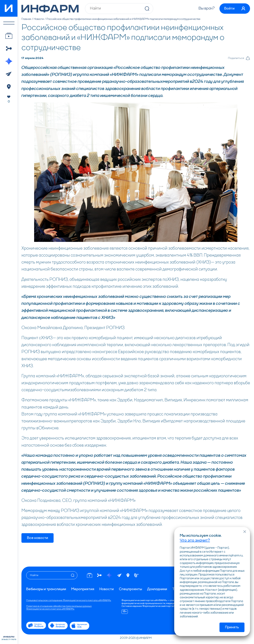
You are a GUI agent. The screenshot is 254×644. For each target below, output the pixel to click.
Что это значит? (195, 541)
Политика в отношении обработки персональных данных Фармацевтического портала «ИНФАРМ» (59, 608)
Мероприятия (83, 589)
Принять (232, 627)
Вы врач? (207, 9)
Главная (26, 19)
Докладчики (157, 589)
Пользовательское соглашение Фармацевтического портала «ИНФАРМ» (69, 601)
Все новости (38, 538)
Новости (39, 19)
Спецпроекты (130, 589)
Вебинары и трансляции (46, 589)
